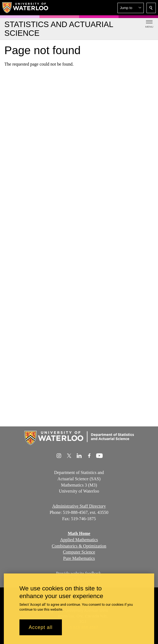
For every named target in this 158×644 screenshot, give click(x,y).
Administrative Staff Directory (79, 506)
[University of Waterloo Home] (25, 8)
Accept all (41, 631)
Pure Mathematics (79, 558)
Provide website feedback (78, 573)
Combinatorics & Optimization (79, 546)
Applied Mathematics (79, 540)
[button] (131, 8)
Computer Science (79, 552)
